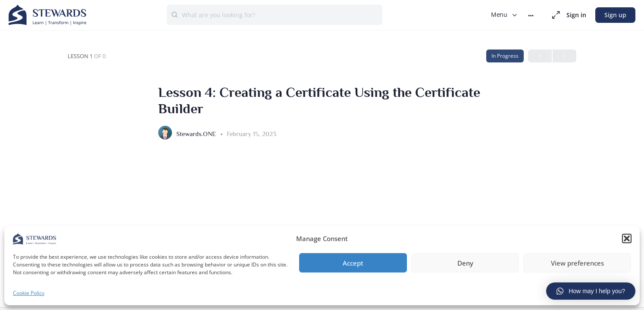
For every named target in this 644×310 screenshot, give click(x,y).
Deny (465, 262)
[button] (627, 238)
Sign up (615, 15)
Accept (353, 262)
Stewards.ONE (197, 134)
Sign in (576, 15)
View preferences (577, 262)
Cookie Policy (29, 292)
